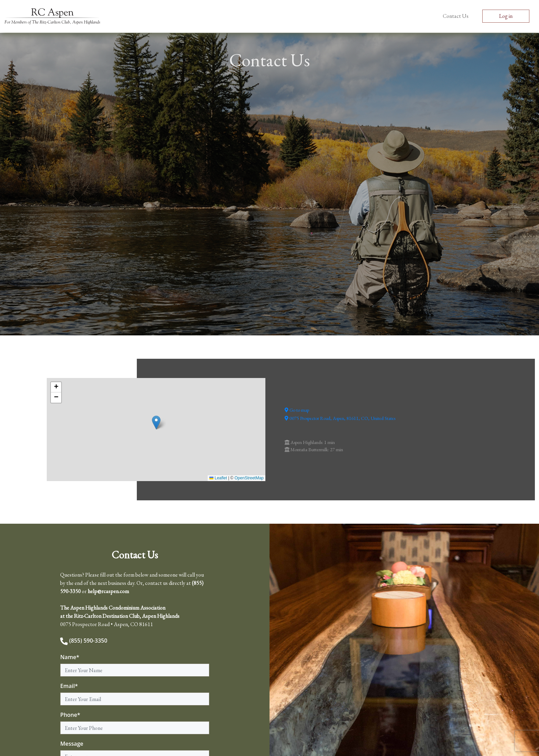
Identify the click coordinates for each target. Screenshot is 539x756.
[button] (156, 423)
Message (72, 744)
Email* (69, 686)
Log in (506, 16)
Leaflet (218, 478)
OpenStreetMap (249, 478)
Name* (70, 657)
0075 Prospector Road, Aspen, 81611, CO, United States (340, 418)
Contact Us (456, 16)
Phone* (70, 715)
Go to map (297, 410)
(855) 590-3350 (84, 641)
